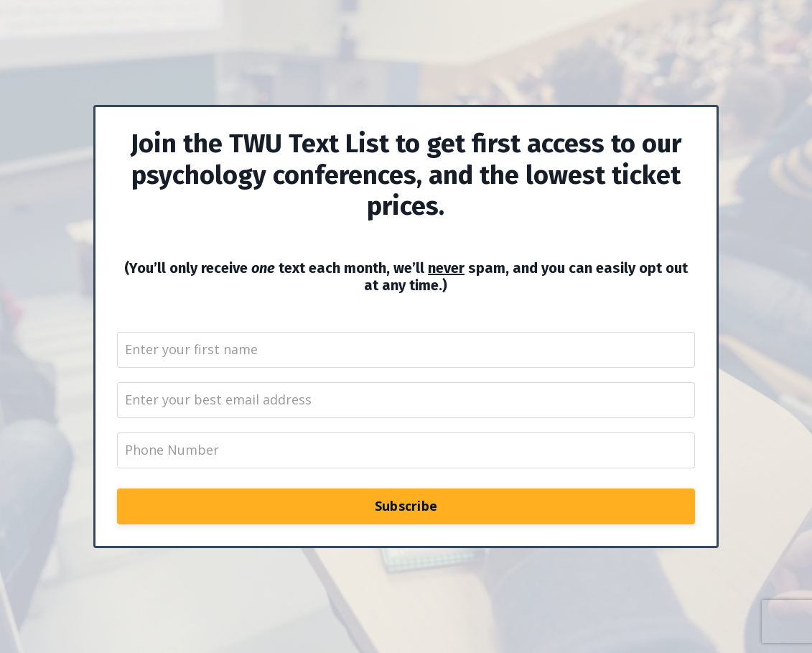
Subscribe (406, 506)
